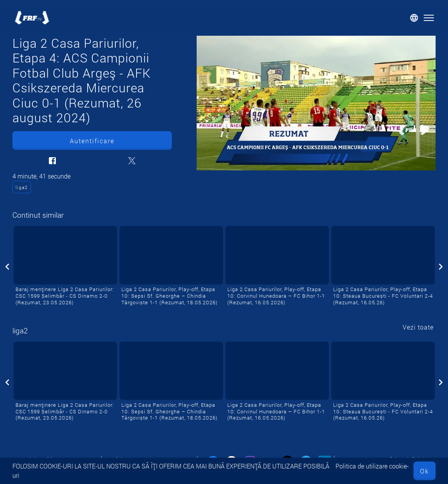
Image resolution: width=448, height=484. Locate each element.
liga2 (22, 187)
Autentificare (92, 141)
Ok (425, 471)
